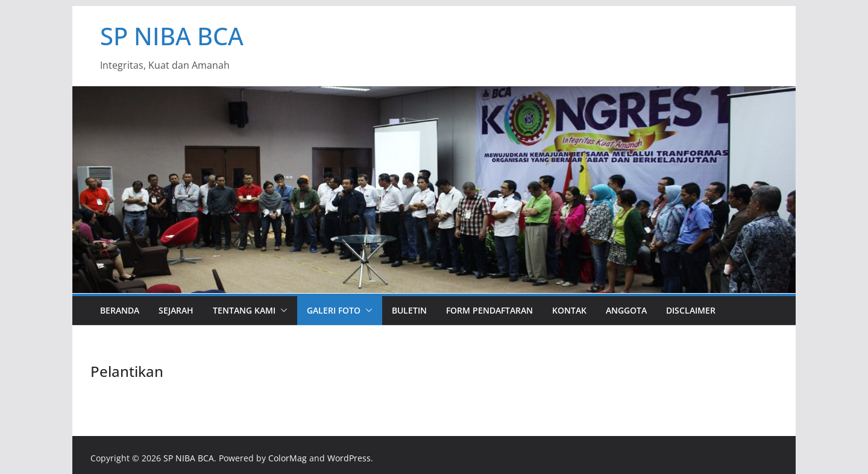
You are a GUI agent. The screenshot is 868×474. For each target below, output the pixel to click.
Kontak (569, 310)
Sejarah (176, 310)
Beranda (120, 310)
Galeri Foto (334, 310)
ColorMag (288, 458)
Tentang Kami (244, 310)
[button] (281, 311)
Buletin (409, 310)
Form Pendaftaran (489, 310)
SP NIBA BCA (172, 36)
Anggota (626, 310)
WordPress (349, 458)
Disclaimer (691, 310)
